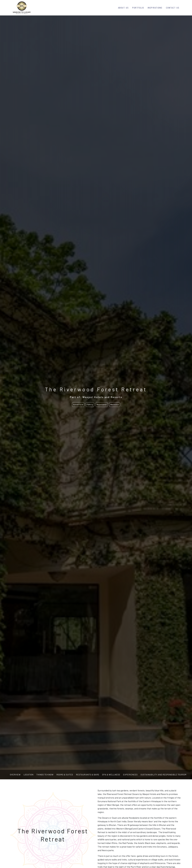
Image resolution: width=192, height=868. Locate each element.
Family (90, 404)
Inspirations (155, 8)
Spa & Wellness (111, 775)
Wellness (115, 404)
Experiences (130, 775)
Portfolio (138, 8)
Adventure (78, 404)
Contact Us (173, 8)
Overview (15, 775)
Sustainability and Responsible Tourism (163, 775)
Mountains (102, 404)
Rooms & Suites (65, 775)
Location (28, 775)
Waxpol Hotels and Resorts (102, 397)
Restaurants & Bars (88, 775)
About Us (123, 8)
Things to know (45, 775)
